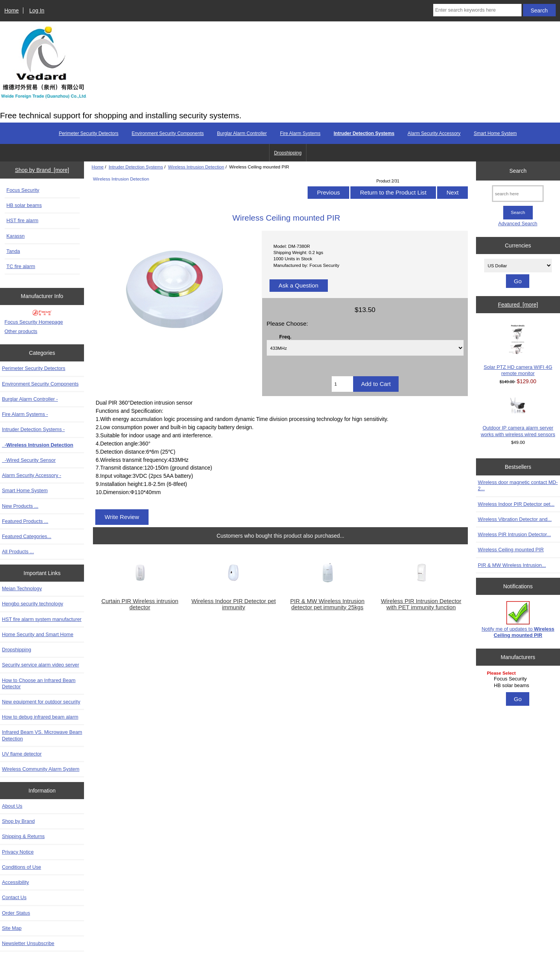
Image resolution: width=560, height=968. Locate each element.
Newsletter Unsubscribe (28, 943)
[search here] (518, 194)
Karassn (16, 236)
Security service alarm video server (40, 665)
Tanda (13, 251)
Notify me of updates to (518, 620)
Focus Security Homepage (34, 322)
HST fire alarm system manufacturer (42, 619)
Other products (21, 331)
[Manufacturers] (518, 680)
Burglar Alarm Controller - (30, 399)
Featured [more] (518, 305)
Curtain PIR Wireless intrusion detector (140, 604)
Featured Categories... (27, 536)
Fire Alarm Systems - (25, 414)
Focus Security (23, 190)
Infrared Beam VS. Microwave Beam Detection (42, 735)
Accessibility (15, 882)
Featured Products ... (25, 521)
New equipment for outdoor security (41, 702)
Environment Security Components (168, 133)
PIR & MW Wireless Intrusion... (512, 565)
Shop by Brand (18, 821)
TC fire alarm (21, 266)
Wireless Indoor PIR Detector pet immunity (234, 604)
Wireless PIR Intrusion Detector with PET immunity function (421, 604)
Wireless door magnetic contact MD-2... (518, 485)
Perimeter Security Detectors (88, 133)
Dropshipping (288, 153)
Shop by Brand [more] (42, 170)
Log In (37, 11)
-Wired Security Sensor (29, 460)
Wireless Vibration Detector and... (515, 519)
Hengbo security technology (32, 604)
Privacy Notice (18, 852)
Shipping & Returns (23, 836)
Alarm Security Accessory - (31, 475)
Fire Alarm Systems (300, 133)
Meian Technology (22, 588)
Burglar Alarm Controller (242, 133)
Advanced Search (518, 224)
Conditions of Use (22, 867)
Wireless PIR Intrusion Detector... (514, 534)
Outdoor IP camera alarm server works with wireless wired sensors (518, 417)
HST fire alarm (23, 220)
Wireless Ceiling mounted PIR (511, 550)
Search (518, 171)
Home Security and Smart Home (38, 634)
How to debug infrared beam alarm (40, 717)
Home (11, 11)
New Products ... (20, 506)
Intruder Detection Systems (136, 167)
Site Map (12, 928)
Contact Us (14, 897)
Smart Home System (495, 133)
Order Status (16, 913)
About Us (12, 806)
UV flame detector (22, 754)
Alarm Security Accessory (434, 133)
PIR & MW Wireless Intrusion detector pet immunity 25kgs (327, 604)
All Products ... (18, 552)
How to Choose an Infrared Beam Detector (39, 683)
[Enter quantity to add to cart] (343, 384)
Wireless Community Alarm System (41, 769)
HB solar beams (24, 205)
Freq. (285, 336)
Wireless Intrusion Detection (196, 167)
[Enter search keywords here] (477, 10)
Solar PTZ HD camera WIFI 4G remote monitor (518, 350)
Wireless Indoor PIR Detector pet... (516, 504)
